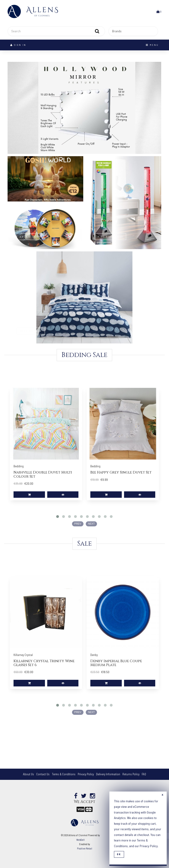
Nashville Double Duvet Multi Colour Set (43, 474)
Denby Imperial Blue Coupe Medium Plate (116, 663)
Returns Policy (131, 774)
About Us (28, 774)
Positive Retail (85, 848)
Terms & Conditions (64, 774)
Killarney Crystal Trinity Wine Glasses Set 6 (44, 663)
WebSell (80, 840)
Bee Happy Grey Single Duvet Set (121, 472)
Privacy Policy (86, 774)
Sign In (18, 45)
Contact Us (43, 774)
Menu (152, 45)
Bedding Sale (84, 355)
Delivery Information (108, 774)
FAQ (144, 774)
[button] (159, 11)
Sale (84, 544)
